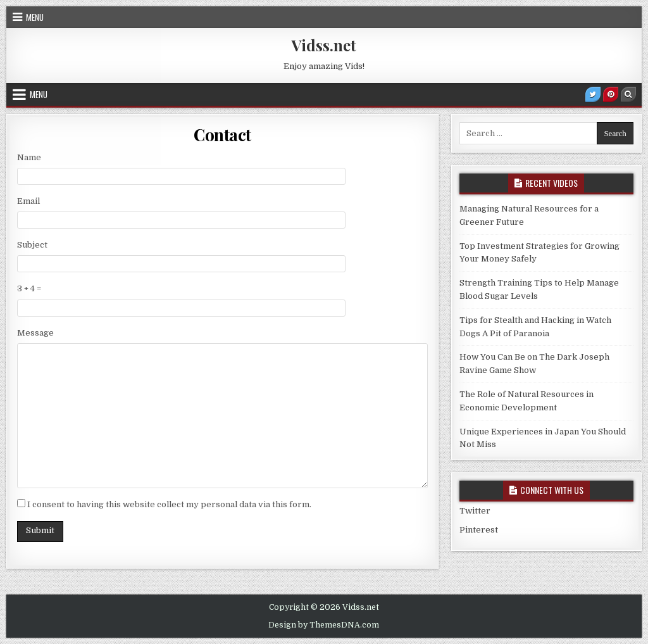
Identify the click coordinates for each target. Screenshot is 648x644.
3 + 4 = (29, 288)
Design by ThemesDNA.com (324, 625)
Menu (35, 17)
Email (28, 201)
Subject (32, 245)
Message (35, 333)
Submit (40, 530)
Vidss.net (324, 45)
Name (29, 157)
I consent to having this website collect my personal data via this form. (169, 504)
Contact (222, 135)
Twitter (475, 511)
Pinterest (479, 530)
